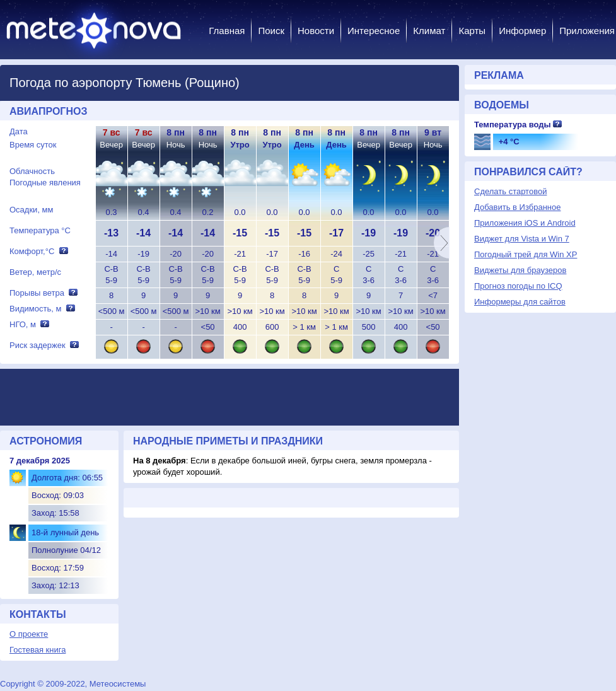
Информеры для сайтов (520, 302)
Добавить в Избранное (517, 207)
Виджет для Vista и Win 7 (522, 239)
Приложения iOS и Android (525, 223)
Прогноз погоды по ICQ (518, 286)
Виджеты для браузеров (520, 270)
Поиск (271, 31)
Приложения (587, 31)
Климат (429, 31)
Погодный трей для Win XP (526, 254)
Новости (316, 31)
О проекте (29, 634)
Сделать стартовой (510, 191)
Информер (522, 31)
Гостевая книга (38, 650)
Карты (472, 31)
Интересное (374, 31)
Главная (227, 31)
